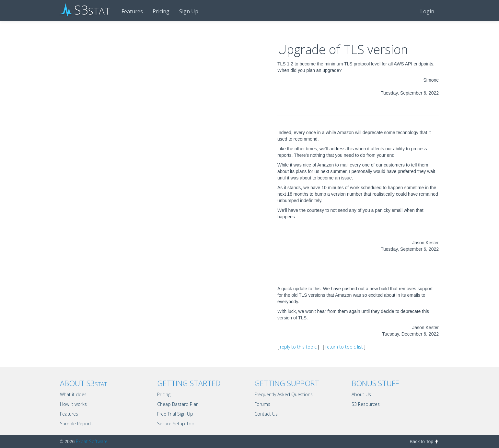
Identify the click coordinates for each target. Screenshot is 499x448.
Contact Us (266, 414)
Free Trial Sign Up (175, 414)
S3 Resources (366, 404)
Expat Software (92, 441)
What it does (73, 394)
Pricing (161, 11)
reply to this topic (298, 347)
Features (132, 11)
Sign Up (189, 11)
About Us (361, 394)
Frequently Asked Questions (284, 394)
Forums (262, 404)
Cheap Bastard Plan (178, 404)
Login (427, 11)
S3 (85, 10)
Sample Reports (77, 424)
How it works (73, 404)
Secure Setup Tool (176, 424)
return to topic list (344, 347)
